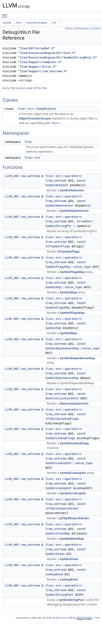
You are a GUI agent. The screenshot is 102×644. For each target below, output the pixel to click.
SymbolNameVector (59, 206)
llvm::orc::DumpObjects (37, 109)
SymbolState (55, 554)
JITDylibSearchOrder (62, 508)
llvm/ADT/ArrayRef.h (37, 48)
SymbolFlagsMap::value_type (68, 267)
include (7, 23)
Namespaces (82, 28)
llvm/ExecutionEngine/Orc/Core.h (47, 53)
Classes (69, 28)
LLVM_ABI (12, 176)
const (81, 181)
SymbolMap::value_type (64, 287)
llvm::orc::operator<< (64, 176)
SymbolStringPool (59, 595)
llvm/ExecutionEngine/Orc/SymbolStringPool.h (58, 58)
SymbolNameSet (57, 185)
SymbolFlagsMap (72, 272)
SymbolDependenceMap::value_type (72, 348)
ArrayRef (84, 221)
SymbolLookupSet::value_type (69, 463)
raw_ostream (30, 176)
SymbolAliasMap (58, 533)
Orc (54, 23)
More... (57, 123)
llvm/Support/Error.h (37, 67)
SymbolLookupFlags (60, 438)
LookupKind (54, 574)
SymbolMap (68, 292)
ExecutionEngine (37, 23)
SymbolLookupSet (73, 473)
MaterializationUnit (62, 398)
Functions (96, 28)
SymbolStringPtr (58, 226)
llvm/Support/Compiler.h (40, 62)
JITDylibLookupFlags (62, 419)
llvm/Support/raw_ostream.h (43, 71)
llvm (19, 23)
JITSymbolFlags (58, 246)
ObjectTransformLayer (35, 118)
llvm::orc (32, 158)
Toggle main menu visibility (6, 14)
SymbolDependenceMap (77, 358)
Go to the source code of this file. (25, 88)
